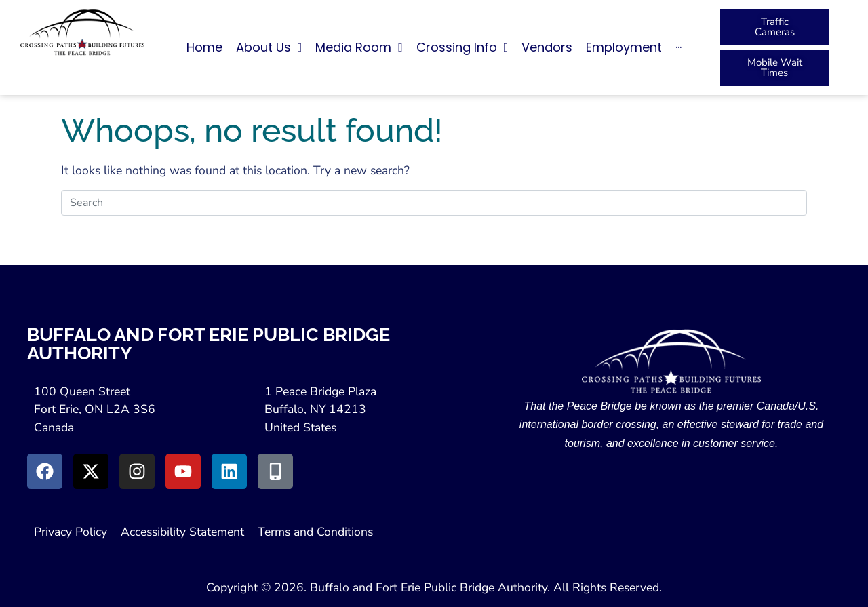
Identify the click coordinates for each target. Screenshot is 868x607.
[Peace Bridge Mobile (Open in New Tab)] (774, 68)
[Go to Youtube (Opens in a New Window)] (183, 471)
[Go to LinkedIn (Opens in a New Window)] (229, 471)
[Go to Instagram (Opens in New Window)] (137, 471)
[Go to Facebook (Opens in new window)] (45, 471)
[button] (774, 47)
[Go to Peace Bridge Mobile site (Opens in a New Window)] (275, 471)
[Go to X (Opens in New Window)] (91, 471)
